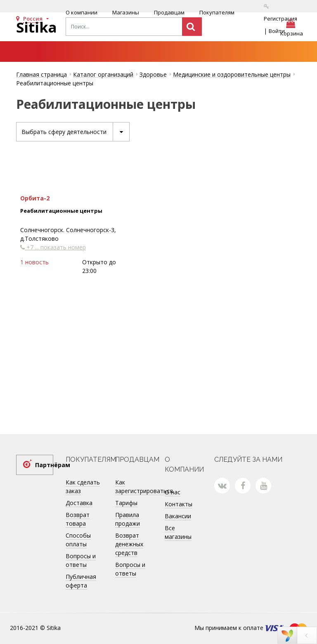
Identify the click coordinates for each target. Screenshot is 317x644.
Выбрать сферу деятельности (75, 132)
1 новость (34, 262)
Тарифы (126, 503)
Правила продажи (128, 519)
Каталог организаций (103, 74)
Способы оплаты (78, 540)
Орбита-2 (35, 198)
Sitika (37, 27)
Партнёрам (44, 465)
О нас (173, 492)
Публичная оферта (81, 581)
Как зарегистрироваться (144, 487)
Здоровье (153, 74)
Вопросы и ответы (81, 560)
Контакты (179, 504)
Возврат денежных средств (129, 544)
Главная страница (41, 74)
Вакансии (178, 516)
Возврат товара (78, 519)
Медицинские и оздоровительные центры (232, 74)
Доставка (79, 503)
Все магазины (178, 532)
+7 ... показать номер (53, 247)
